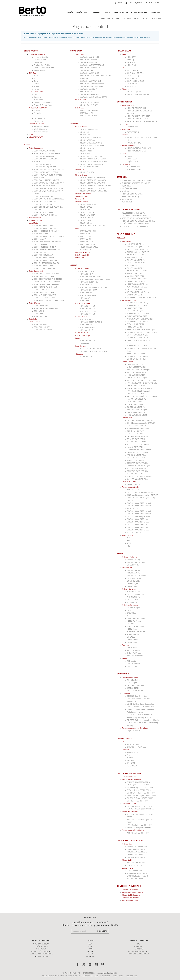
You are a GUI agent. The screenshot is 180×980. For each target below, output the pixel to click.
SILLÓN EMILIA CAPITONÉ (91, 143)
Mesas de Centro (128, 106)
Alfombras (126, 164)
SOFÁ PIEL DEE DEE (42, 253)
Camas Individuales (83, 303)
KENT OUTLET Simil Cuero (138, 287)
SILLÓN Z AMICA (87, 172)
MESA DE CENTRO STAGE (137, 119)
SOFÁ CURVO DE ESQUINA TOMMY (49, 183)
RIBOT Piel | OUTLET (135, 258)
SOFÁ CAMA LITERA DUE (91, 81)
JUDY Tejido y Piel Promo (136, 747)
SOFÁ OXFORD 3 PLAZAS (44, 298)
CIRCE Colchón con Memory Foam (140, 707)
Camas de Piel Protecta (131, 898)
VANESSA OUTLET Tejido (137, 410)
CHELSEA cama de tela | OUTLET (140, 421)
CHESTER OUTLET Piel (136, 260)
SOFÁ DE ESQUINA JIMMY (45, 212)
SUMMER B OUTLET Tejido (137, 479)
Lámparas (125, 750)
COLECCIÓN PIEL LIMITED (129, 886)
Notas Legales (118, 976)
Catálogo (37, 97)
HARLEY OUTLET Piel (135, 244)
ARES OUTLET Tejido (135, 461)
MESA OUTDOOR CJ (130, 197)
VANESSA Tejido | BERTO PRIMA (140, 825)
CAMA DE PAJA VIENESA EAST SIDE (95, 280)
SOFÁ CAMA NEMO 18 (90, 73)
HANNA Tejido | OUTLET (137, 415)
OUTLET (145, 19)
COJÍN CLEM (132, 156)
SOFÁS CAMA (82, 13)
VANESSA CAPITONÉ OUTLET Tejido (142, 397)
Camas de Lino (127, 868)
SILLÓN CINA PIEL (88, 220)
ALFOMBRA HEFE (134, 170)
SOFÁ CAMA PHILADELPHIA (92, 87)
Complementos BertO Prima (133, 830)
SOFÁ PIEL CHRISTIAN (43, 330)
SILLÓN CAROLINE (129, 189)
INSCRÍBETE (102, 931)
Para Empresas (40, 119)
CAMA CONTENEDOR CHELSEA (94, 288)
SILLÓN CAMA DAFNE (89, 103)
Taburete (125, 89)
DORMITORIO (123, 674)
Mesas (124, 55)
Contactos (38, 63)
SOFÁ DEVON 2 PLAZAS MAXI (46, 285)
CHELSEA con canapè (135, 686)
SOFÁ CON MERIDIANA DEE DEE (48, 180)
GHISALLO (131, 637)
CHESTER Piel (132, 600)
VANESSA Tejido (133, 651)
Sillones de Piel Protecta (131, 895)
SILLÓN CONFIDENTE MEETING (94, 191)
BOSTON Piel (132, 266)
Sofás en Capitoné (129, 589)
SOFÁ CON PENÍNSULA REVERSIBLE (49, 199)
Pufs (77, 228)
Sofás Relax (33, 319)
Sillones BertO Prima (130, 812)
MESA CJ (130, 60)
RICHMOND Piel (133, 597)
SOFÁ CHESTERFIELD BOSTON (47, 274)
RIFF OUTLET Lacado (135, 490)
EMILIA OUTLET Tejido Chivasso (139, 389)
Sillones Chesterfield (83, 194)
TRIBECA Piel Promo (135, 691)
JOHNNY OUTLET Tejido (137, 271)
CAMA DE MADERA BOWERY (92, 277)
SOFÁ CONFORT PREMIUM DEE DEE (49, 250)
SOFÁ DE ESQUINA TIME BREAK (47, 154)
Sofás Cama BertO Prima (131, 780)
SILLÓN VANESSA (87, 140)
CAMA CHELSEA (87, 271)
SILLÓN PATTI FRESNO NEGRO (93, 159)
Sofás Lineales (127, 568)
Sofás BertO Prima (129, 777)
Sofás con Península (129, 557)
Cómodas (79, 354)
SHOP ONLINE (126, 234)
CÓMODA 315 (86, 357)
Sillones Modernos (82, 127)
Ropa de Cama (127, 535)
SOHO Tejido (132, 683)
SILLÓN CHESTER (88, 210)
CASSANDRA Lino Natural (137, 876)
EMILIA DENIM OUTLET (136, 367)
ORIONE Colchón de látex (137, 696)
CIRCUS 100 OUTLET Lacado (138, 519)
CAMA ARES (85, 298)
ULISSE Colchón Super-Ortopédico (140, 704)
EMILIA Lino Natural (135, 865)
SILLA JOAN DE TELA (135, 73)
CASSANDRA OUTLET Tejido (138, 437)
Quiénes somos (40, 60)
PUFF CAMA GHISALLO (90, 111)
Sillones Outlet (127, 362)
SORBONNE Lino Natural (137, 873)
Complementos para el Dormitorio (135, 728)
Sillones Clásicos (82, 202)
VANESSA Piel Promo (135, 656)
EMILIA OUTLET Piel (135, 404)
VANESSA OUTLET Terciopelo (139, 370)
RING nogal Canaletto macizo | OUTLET (142, 495)
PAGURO (130, 610)
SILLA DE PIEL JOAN (135, 76)
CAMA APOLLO (87, 330)
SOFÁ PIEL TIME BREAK (43, 255)
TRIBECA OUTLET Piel (136, 439)
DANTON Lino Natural (136, 849)
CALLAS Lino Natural (135, 855)
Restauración (39, 116)
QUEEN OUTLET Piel (135, 394)
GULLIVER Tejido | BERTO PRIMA (140, 788)
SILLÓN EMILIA (86, 135)
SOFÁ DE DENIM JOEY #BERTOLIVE (136, 218)
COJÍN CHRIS (132, 162)
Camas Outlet (127, 418)
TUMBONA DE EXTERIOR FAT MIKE (137, 181)
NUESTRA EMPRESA (37, 55)
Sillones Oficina (81, 175)
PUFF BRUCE (127, 202)
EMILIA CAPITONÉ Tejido (137, 378)
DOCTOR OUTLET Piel (136, 407)
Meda (36, 76)
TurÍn (36, 81)
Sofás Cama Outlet (129, 300)
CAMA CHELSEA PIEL (89, 282)
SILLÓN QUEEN (87, 207)
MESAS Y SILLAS (121, 13)
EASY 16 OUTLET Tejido (136, 324)
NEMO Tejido (132, 629)
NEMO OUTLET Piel (135, 308)
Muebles (125, 135)
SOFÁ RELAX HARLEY (43, 162)
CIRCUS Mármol (133, 664)
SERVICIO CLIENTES (37, 92)
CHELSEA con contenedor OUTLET (141, 423)
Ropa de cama (81, 346)
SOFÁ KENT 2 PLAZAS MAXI (46, 287)
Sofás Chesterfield (36, 271)
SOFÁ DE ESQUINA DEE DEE (46, 202)
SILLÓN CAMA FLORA (89, 105)
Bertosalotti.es (32, 11)
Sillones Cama (81, 100)
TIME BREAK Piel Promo (136, 562)
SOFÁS (70, 13)
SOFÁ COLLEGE (40, 317)
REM (129, 538)
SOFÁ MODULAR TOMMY (44, 151)
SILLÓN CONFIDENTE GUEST (93, 188)
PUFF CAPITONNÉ (88, 231)
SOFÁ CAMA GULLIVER (90, 57)
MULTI (129, 541)
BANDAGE (131, 763)
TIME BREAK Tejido (134, 560)
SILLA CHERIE (132, 71)
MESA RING (132, 63)
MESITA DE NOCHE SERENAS (139, 148)
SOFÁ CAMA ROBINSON (90, 68)
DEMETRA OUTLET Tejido (137, 453)
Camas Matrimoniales (130, 677)
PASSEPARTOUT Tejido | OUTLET (140, 319)
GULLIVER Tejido (133, 608)
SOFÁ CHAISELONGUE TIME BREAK (49, 188)
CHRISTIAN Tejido (134, 565)
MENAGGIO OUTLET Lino (137, 284)
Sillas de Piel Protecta (130, 900)
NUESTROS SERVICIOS (38, 108)
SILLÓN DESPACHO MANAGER (93, 180)
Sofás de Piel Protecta (130, 890)
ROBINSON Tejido (134, 634)
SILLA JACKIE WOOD (135, 81)
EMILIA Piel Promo (134, 653)
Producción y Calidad (42, 65)
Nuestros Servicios (41, 57)
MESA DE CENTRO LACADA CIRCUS (142, 122)
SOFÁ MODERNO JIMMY (44, 258)
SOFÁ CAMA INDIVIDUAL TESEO (94, 97)
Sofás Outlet (126, 242)
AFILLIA (130, 758)
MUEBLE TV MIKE (134, 143)
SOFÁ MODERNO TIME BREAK (47, 231)
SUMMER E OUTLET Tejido (137, 469)
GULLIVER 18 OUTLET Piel (137, 338)
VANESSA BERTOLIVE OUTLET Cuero (142, 380)
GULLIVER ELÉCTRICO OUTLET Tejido (142, 332)
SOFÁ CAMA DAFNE (89, 92)
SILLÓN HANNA (87, 148)
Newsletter (38, 100)
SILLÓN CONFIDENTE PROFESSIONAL (96, 186)
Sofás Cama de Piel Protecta (132, 892)
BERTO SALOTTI (31, 51)
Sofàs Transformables (130, 605)
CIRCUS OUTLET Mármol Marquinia (141, 493)
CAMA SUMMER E (88, 314)
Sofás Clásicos (34, 303)
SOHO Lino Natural (134, 871)
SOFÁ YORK (39, 311)
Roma (36, 79)
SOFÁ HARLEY (40, 239)
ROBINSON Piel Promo (136, 632)
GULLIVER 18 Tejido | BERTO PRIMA (141, 793)
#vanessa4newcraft (41, 127)
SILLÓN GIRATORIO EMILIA (92, 164)
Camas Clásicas (81, 317)
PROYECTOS (120, 19)
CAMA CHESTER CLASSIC (91, 322)
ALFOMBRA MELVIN (135, 167)
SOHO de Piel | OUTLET (136, 426)
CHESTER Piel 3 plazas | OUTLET (140, 250)
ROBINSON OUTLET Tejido (138, 314)
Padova (37, 84)
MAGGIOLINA (132, 753)
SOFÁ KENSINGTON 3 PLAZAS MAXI (49, 301)
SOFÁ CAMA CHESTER (43, 290)
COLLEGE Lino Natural (136, 857)
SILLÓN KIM (85, 132)
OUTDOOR (155, 13)
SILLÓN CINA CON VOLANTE (93, 226)
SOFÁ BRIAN (127, 186)
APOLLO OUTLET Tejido (136, 455)
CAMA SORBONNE (88, 296)
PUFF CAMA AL (87, 113)
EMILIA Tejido (132, 648)
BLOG (130, 19)
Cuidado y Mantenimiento (44, 68)
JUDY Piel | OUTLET (135, 509)
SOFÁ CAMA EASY (88, 71)
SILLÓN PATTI (86, 151)
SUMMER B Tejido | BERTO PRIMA (140, 809)
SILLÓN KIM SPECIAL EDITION (93, 156)
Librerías (125, 124)
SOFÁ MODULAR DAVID (44, 156)
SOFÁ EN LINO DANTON (44, 268)
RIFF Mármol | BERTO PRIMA (138, 833)
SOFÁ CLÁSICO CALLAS (44, 306)
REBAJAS (121, 238)
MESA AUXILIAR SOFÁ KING (138, 116)
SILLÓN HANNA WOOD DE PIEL (94, 162)
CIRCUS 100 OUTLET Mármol (139, 503)
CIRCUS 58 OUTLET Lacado (138, 522)
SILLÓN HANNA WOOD (90, 138)
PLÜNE (130, 755)
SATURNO (131, 761)
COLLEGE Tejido (133, 581)
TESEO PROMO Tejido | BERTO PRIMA (142, 796)
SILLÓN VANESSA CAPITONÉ (92, 146)
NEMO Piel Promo (134, 621)
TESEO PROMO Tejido (135, 627)
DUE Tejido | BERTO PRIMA (138, 801)
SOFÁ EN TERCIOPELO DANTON (48, 263)
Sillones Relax (80, 170)
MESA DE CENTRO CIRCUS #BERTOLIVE (138, 221)
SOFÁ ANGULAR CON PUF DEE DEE (49, 170)
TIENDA (32, 73)
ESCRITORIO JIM (133, 132)
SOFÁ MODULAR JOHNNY (45, 167)
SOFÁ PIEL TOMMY (42, 234)
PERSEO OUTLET (134, 485)
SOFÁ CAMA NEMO (88, 63)
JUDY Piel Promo (133, 745)
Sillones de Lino (128, 860)
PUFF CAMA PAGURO (89, 116)
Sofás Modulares (35, 218)
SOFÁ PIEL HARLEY (42, 327)
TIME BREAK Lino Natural (137, 847)
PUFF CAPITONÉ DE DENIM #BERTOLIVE (139, 226)
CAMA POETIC (87, 325)
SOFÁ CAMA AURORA (89, 95)
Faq (35, 95)
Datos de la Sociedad (103, 976)
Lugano (37, 89)
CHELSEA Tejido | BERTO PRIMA (140, 806)
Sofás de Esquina (35, 220)
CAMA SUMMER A (88, 341)
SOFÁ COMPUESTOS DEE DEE (46, 159)
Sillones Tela (80, 199)
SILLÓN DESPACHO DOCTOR (93, 183)
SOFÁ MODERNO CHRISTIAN (46, 260)
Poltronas (125, 645)
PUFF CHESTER (87, 242)
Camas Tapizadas (82, 333)
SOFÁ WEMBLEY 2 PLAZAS (45, 295)
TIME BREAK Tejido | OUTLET (139, 247)
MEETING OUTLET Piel (136, 412)
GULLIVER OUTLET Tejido (137, 322)
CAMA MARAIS (87, 293)
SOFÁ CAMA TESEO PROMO (92, 84)
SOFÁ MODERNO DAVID (44, 226)
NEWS (137, 19)
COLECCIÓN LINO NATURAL (130, 840)
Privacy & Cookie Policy (43, 105)
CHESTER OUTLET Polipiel (137, 335)
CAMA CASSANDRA (89, 290)
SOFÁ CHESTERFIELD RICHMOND (48, 279)
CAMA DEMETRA (87, 328)
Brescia (37, 87)
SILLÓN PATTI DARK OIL (90, 130)
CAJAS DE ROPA (133, 731)
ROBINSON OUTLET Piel (137, 306)
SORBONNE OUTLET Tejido (138, 429)
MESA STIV (131, 57)
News (31, 135)
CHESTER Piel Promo (135, 594)
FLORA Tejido (132, 642)
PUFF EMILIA (85, 236)
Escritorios (126, 130)
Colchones (126, 694)
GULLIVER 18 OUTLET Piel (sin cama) (142, 298)
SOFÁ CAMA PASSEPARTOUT (92, 65)
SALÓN (120, 553)
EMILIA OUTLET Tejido (136, 386)
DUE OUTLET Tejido (135, 311)
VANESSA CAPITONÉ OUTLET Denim (142, 383)
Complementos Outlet (130, 487)
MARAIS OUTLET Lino (136, 447)
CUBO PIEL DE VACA (89, 247)
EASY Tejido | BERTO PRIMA (138, 785)
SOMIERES (85, 344)
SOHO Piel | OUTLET (135, 431)
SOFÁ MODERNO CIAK (44, 266)
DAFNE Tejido (132, 640)
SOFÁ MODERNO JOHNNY (45, 247)
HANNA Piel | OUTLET (136, 375)
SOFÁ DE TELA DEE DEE (44, 204)
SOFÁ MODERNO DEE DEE (45, 228)
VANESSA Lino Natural (136, 863)
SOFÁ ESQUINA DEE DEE (44, 196)
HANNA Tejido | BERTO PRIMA (139, 828)
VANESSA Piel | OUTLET (136, 372)
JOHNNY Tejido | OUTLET (137, 255)
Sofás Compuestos (36, 148)
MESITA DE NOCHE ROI (137, 151)
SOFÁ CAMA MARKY (89, 60)
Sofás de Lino (127, 844)
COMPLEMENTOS (139, 13)
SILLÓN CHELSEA (87, 218)
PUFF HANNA (86, 239)
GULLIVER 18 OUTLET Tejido (138, 303)
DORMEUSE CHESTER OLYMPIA (47, 282)
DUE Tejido (131, 624)
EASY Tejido (131, 613)
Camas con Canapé (83, 336)
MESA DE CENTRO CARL (132, 194)
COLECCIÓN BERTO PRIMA (129, 773)
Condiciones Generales (43, 103)
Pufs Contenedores (83, 253)
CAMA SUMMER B (88, 306)
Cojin (124, 154)
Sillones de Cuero (82, 196)
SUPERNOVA (132, 766)
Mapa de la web (131, 976)
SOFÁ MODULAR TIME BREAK (46, 172)
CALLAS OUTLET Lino (136, 282)
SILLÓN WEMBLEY (88, 215)
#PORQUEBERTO (41, 71)
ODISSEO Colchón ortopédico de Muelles (143, 720)
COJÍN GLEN (132, 159)
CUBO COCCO (87, 250)
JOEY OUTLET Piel (134, 274)
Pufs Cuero (80, 258)
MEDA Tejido (132, 586)
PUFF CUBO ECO (87, 245)
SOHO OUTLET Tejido (136, 434)
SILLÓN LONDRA (87, 212)
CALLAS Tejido (132, 584)
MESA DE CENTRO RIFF (136, 108)
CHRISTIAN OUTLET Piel (137, 279)
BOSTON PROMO (134, 592)
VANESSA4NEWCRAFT (90, 167)
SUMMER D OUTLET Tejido (138, 444)
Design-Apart (39, 121)
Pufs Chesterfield (82, 255)
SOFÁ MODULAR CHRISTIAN (46, 215)
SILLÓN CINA (86, 223)
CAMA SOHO (86, 285)
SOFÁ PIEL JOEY (40, 325)
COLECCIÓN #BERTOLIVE (128, 209)
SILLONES (96, 13)
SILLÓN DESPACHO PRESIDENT (93, 178)
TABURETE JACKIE (134, 92)
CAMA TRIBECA (87, 320)
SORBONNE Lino (134, 688)
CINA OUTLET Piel (134, 402)
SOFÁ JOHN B (127, 191)
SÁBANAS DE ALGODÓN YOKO (93, 352)
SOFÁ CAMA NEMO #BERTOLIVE (135, 224)
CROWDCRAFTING (37, 124)
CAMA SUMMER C (88, 309)
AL (128, 616)
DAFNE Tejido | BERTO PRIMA (139, 782)
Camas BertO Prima (129, 804)
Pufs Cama (79, 108)
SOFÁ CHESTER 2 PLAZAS (45, 293)
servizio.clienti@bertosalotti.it (107, 973)
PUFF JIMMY (85, 234)
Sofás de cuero (35, 322)
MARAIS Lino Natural (135, 879)
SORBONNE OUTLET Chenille (139, 450)
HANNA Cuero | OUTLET (137, 364)
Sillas (123, 68)
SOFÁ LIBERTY (40, 314)
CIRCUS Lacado (133, 667)
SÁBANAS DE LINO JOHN (91, 349)
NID (128, 546)
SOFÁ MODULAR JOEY (43, 164)
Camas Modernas (82, 269)
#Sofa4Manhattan (41, 129)
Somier (78, 338)
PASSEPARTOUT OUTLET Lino (139, 316)
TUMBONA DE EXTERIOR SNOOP (136, 183)
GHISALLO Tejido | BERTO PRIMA (140, 798)
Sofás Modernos (35, 223)
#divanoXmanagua (41, 132)
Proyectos (38, 111)
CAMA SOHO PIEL (88, 274)
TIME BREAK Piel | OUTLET (138, 252)
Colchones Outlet (129, 482)
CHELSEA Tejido (133, 680)
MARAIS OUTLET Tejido (136, 442)
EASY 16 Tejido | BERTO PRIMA (139, 790)
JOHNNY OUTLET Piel (136, 276)
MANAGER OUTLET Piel (136, 399)
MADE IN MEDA (107, 19)
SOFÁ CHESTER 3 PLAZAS (45, 277)
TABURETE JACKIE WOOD (138, 95)
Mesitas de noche (128, 146)
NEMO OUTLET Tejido (136, 354)
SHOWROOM (156, 19)
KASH (129, 543)
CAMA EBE (85, 301)
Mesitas (125, 659)
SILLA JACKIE (132, 79)
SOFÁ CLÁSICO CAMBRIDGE (46, 309)
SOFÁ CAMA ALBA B (89, 89)
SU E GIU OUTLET (134, 533)
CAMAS (107, 13)
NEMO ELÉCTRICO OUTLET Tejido (141, 330)
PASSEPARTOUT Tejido (136, 618)
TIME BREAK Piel (133, 573)
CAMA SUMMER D (88, 312)
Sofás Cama (80, 55)
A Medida (38, 113)
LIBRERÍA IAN (132, 127)
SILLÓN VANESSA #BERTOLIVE (134, 216)
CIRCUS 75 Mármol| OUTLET (138, 517)
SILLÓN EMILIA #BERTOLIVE (133, 213)
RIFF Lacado (131, 661)
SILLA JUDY (131, 87)
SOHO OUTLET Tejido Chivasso (139, 477)
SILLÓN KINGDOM (88, 204)
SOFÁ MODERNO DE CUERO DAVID (49, 236)
